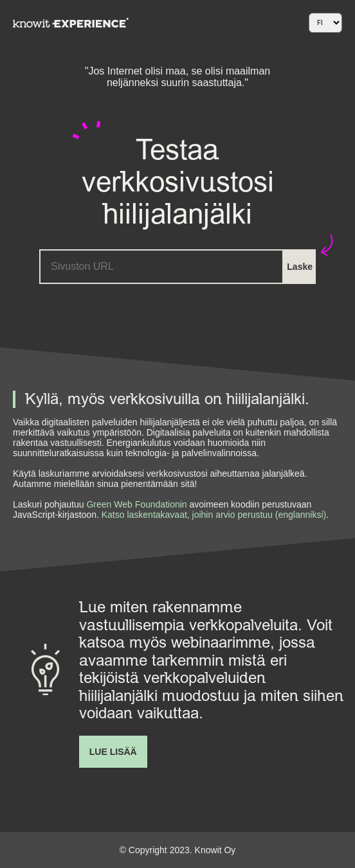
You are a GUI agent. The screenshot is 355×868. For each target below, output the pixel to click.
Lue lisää (113, 752)
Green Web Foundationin (136, 504)
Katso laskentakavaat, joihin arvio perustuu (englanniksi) (213, 515)
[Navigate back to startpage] (71, 22)
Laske (300, 267)
